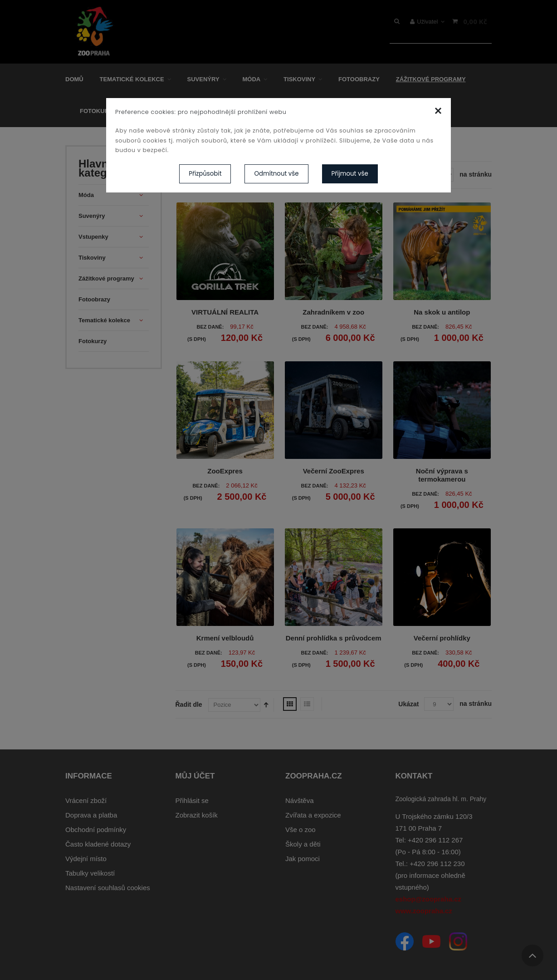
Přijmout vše (350, 174)
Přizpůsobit (205, 174)
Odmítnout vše (276, 174)
